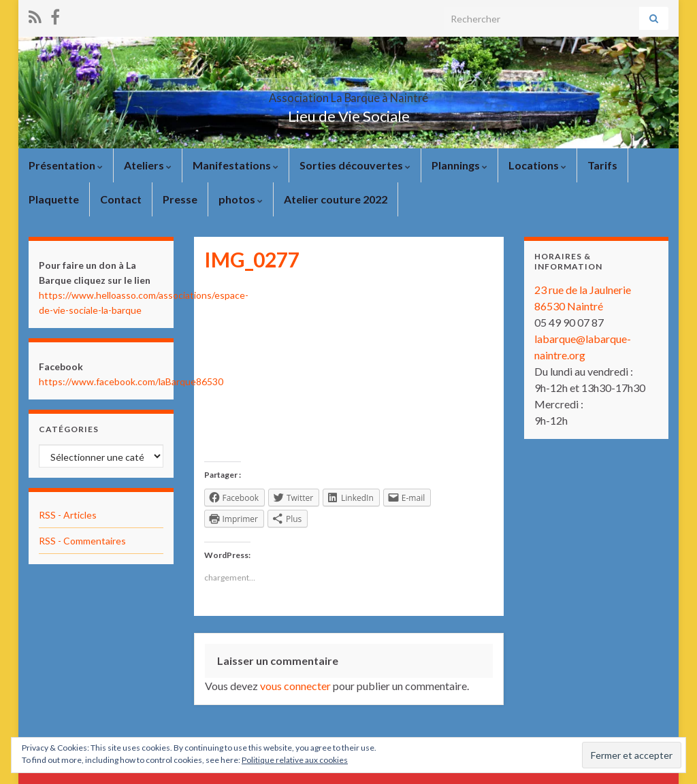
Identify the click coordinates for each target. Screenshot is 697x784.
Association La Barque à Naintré (348, 94)
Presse (180, 199)
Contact (121, 199)
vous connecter (295, 686)
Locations (537, 165)
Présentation (66, 165)
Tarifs (602, 165)
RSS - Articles (68, 515)
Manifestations (236, 165)
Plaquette (54, 199)
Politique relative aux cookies (295, 760)
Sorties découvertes (355, 165)
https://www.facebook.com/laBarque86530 (131, 381)
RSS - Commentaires (82, 541)
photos (241, 199)
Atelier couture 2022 (336, 199)
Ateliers (148, 165)
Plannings (459, 165)
